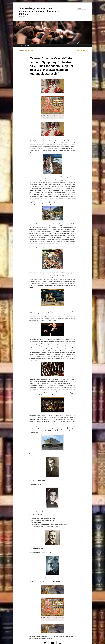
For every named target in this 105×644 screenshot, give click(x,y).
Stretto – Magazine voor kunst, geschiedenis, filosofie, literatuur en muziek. (39, 11)
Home (21, 46)
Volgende (83, 50)
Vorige (77, 50)
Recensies (27, 46)
